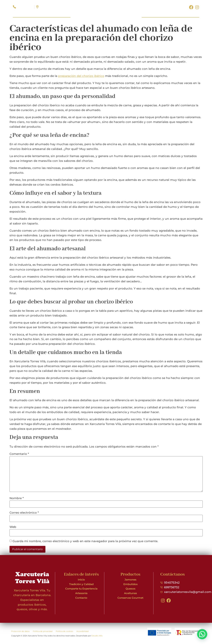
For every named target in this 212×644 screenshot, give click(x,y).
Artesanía (81, 593)
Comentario (19, 454)
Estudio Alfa (97, 636)
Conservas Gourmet (130, 598)
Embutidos (130, 584)
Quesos (130, 589)
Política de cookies (64, 631)
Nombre (17, 498)
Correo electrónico (24, 513)
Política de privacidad (43, 631)
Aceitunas (130, 593)
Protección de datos (20, 631)
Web (13, 527)
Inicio (81, 580)
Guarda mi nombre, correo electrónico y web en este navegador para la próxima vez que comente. (85, 541)
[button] (202, 634)
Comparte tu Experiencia (81, 589)
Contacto (81, 598)
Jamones (130, 580)
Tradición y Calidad (81, 584)
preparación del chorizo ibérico (81, 76)
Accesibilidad (82, 631)
